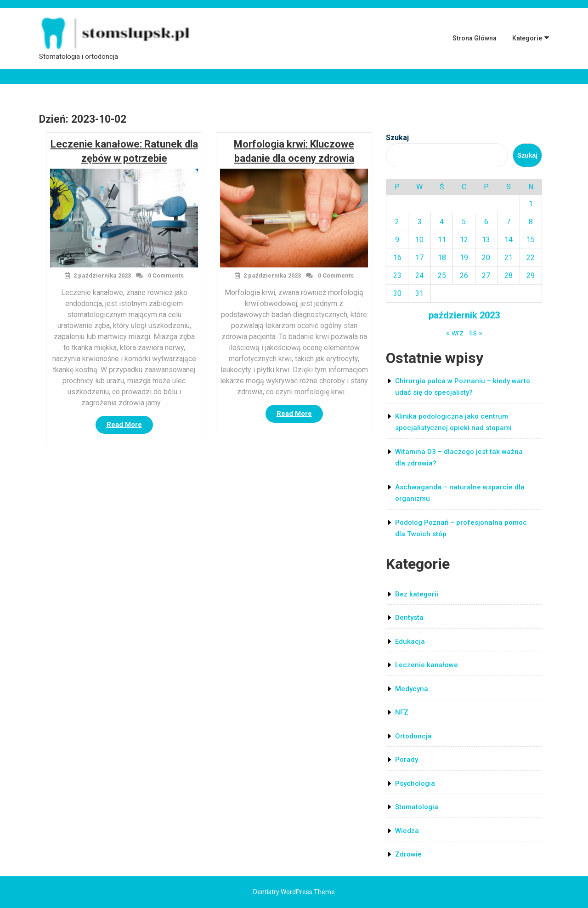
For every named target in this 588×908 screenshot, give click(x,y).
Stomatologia (417, 807)
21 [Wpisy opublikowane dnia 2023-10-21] (509, 258)
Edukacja (410, 641)
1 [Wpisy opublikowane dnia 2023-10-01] (531, 204)
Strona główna (475, 38)
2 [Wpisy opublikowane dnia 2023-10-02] (397, 222)
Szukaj (397, 138)
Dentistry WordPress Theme (294, 892)
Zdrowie (408, 854)
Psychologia (415, 783)
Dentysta (409, 618)
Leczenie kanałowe (427, 665)
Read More (130, 426)
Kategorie (527, 38)
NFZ (402, 712)
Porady (407, 760)
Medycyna (412, 689)
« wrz (455, 333)
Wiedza (407, 831)
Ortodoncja (413, 736)
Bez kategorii (417, 594)
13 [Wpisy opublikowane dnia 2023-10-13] (486, 240)
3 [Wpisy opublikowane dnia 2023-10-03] (420, 222)
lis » (476, 333)
